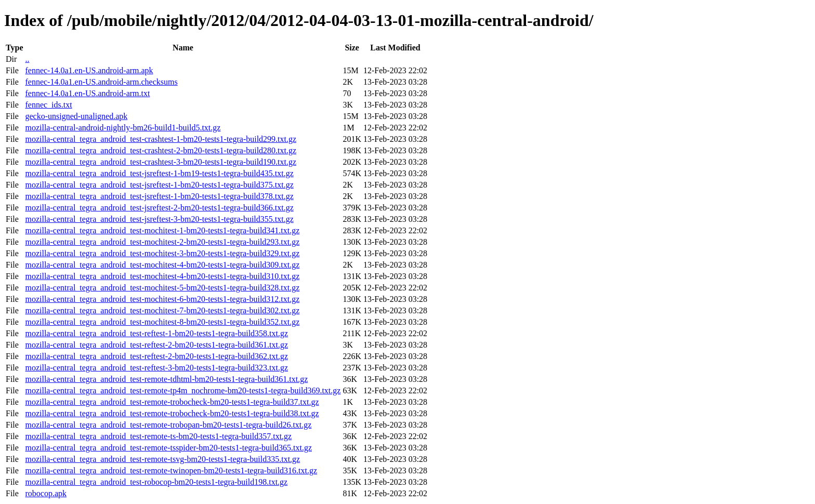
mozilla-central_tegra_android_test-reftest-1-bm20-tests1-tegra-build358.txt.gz (156, 333)
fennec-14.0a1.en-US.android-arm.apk (89, 70)
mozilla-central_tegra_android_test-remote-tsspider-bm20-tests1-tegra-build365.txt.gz (168, 448)
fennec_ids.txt (48, 105)
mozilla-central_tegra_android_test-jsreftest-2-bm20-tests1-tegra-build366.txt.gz (159, 208)
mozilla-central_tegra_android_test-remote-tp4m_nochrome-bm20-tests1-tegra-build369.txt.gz (183, 390)
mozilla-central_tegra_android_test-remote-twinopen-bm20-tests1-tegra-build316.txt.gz (171, 470)
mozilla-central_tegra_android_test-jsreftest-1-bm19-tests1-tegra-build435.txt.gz (159, 173)
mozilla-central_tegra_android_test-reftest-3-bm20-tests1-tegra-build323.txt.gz (156, 368)
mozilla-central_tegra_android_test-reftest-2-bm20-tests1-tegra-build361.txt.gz (156, 345)
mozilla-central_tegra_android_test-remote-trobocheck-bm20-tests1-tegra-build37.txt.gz (172, 402)
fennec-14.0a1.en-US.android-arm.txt (87, 93)
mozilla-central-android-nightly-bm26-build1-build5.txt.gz (123, 128)
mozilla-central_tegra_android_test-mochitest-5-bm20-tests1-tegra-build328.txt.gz (162, 288)
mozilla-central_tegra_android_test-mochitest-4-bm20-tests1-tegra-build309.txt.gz (162, 265)
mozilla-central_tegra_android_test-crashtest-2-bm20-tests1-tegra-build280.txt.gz (161, 150)
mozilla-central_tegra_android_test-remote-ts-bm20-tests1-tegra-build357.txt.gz (158, 436)
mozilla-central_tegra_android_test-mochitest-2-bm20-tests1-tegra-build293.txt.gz (162, 242)
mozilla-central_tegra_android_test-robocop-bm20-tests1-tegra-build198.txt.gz (156, 482)
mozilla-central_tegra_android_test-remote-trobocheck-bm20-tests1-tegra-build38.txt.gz (172, 413)
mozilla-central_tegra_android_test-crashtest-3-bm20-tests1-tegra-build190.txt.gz (161, 162)
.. (27, 59)
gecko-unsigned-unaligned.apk (76, 116)
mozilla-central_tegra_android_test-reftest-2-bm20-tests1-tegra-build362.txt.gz (156, 356)
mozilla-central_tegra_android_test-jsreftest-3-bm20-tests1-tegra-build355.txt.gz (159, 219)
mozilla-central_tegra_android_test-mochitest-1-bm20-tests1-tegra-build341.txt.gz (162, 230)
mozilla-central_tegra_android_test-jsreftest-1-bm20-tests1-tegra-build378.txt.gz (159, 196)
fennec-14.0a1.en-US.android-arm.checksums (101, 82)
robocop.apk (46, 493)
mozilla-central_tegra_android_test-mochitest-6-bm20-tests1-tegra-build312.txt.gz (162, 299)
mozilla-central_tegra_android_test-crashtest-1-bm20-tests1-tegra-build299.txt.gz (161, 139)
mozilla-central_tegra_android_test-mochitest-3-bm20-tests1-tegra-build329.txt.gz (162, 253)
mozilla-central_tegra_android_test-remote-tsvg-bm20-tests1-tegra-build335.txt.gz (162, 459)
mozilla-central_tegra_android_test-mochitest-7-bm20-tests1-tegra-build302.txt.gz (162, 310)
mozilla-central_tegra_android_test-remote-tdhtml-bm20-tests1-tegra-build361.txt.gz (166, 379)
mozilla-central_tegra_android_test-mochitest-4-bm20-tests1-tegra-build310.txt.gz (162, 276)
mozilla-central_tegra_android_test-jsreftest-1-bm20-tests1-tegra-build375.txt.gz (159, 185)
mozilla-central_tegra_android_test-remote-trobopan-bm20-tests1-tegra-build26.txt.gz (168, 425)
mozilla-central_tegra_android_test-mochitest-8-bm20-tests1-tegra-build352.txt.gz (162, 322)
